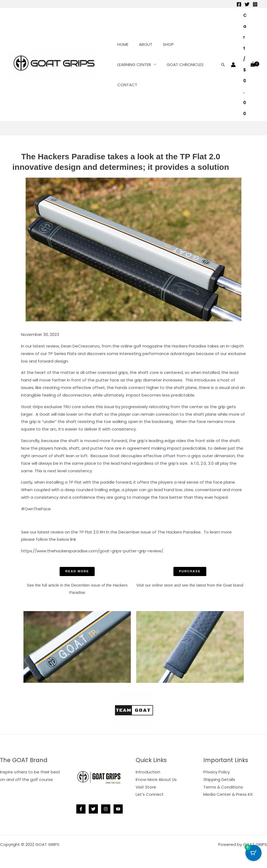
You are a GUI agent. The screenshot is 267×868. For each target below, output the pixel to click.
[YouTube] (118, 809)
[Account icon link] (233, 65)
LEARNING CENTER (133, 65)
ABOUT (142, 44)
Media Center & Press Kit (228, 795)
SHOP (162, 44)
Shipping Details (219, 779)
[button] (223, 65)
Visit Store (146, 787)
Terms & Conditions (223, 787)
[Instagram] (255, 4)
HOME (121, 44)
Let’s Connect (150, 795)
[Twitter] (247, 4)
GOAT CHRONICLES (181, 65)
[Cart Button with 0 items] (254, 855)
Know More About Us (156, 779)
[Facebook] (239, 4)
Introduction (148, 772)
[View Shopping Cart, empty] (249, 65)
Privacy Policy (217, 772)
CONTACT (126, 85)
